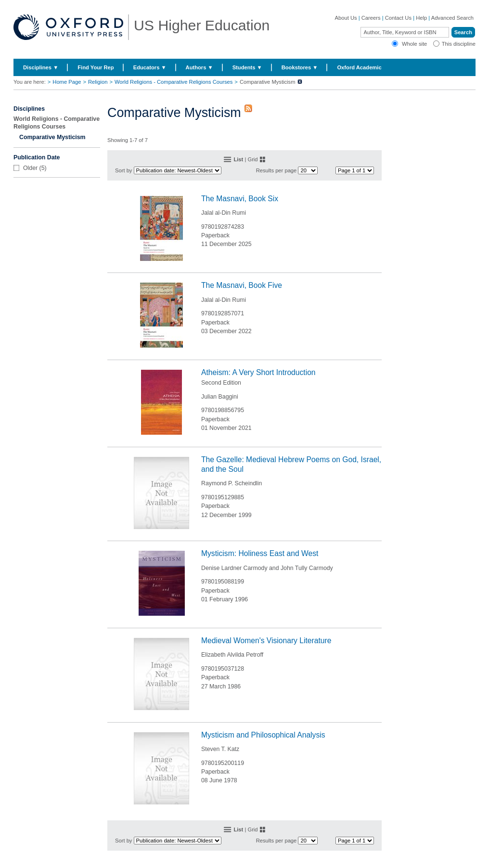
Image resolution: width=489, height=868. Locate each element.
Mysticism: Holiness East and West (260, 553)
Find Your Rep (96, 67)
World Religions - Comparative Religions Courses (174, 82)
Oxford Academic (359, 67)
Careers (371, 18)
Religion (98, 82)
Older (30, 168)
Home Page (67, 82)
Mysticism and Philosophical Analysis (263, 735)
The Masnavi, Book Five (242, 285)
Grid (252, 159)
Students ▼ (247, 67)
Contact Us (398, 18)
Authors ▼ (199, 67)
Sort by (123, 170)
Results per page (277, 170)
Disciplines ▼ (41, 67)
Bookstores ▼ (300, 67)
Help (421, 18)
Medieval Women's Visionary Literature (266, 641)
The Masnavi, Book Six (240, 199)
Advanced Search (452, 18)
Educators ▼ (150, 67)
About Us (346, 18)
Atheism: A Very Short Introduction (258, 372)
